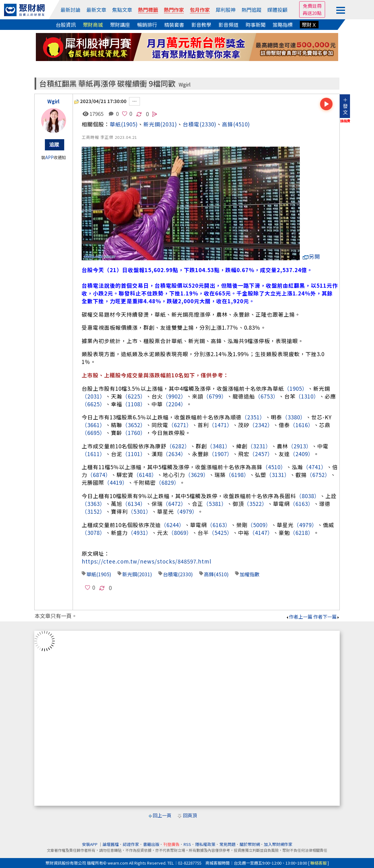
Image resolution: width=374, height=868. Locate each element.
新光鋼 (130, 574)
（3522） (256, 504)
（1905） (296, 388)
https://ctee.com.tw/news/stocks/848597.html (146, 561)
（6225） (134, 396)
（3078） (93, 533)
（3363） (93, 504)
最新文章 (96, 10)
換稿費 (345, 121)
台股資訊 (66, 25)
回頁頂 (190, 815)
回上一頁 (162, 815)
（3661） (93, 425)
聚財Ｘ (309, 25)
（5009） (259, 525)
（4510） (274, 467)
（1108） (134, 404)
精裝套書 (174, 25)
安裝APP (90, 844)
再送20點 (312, 13)
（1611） (93, 454)
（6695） (93, 433)
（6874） (99, 475)
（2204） (175, 404)
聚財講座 (120, 25)
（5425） (221, 533)
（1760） (134, 433)
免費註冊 (312, 6)
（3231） (259, 446)
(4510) (242, 124)
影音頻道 (228, 25)
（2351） (253, 417)
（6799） (215, 396)
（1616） (302, 425)
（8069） (180, 533)
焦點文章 (122, 10)
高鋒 (228, 124)
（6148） (145, 475)
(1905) (129, 124)
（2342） (261, 425)
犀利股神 (226, 10)
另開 (311, 256)
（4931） (140, 533)
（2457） (261, 454)
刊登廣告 (171, 844)
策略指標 (283, 25)
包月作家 (200, 10)
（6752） (319, 475)
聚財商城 (93, 25)
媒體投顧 (277, 10)
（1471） (221, 425)
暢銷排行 (147, 25)
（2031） (93, 396)
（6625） (93, 404)
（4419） (116, 482)
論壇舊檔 (111, 844)
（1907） (221, 454)
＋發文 (345, 106)
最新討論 (70, 10)
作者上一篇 (299, 617)
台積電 (191, 124)
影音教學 (201, 25)
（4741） (315, 467)
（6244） (173, 525)
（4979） (186, 511)
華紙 (115, 124)
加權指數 (250, 574)
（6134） (134, 504)
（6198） (237, 475)
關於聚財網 (250, 844)
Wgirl (185, 85)
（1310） (307, 396)
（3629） (197, 475)
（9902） (175, 396)
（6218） (302, 533)
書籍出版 (151, 844)
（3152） (93, 511)
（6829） (168, 482)
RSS (187, 844)
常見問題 (228, 844)
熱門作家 (174, 10)
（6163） (302, 504)
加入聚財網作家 (278, 844)
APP (49, 157)
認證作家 (131, 844)
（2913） (300, 446)
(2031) (169, 124)
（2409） (302, 454)
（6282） (178, 446)
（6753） (267, 396)
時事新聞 (256, 25)
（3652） (134, 425)
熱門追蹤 (252, 10)
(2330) (208, 124)
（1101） (134, 454)
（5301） (140, 511)
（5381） (215, 504)
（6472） (175, 504)
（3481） (219, 446)
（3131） (278, 475)
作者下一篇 (326, 617)
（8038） (308, 496)
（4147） (261, 533)
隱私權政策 (205, 844)
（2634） (175, 454)
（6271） (180, 425)
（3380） (294, 417)
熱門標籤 (148, 10)
